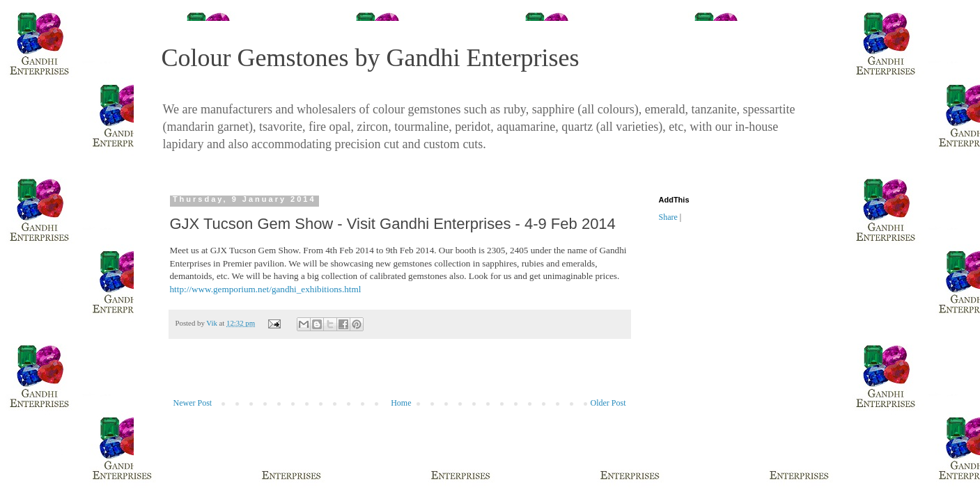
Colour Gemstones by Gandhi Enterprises (371, 58)
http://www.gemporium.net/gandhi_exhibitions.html (266, 289)
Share (668, 217)
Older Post (608, 403)
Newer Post (193, 403)
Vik (212, 323)
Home (401, 403)
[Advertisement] (400, 375)
